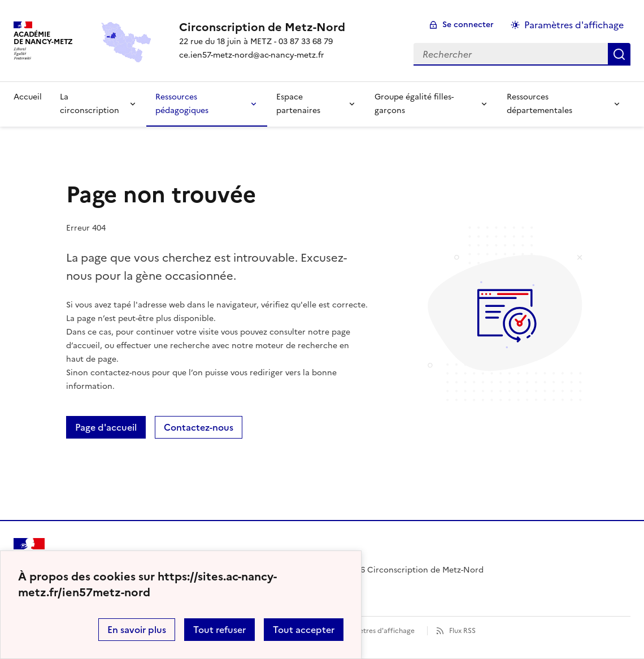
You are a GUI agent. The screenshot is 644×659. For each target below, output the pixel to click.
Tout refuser (219, 630)
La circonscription (90, 104)
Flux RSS (462, 631)
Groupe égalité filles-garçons (414, 104)
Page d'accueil (106, 427)
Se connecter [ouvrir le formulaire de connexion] (468, 25)
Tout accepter (304, 630)
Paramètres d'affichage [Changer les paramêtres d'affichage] (574, 25)
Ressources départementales (539, 104)
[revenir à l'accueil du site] (262, 27)
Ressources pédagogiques (182, 104)
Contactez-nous (199, 427)
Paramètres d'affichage (377, 631)
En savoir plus (137, 630)
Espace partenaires (298, 104)
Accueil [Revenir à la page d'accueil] (28, 97)
